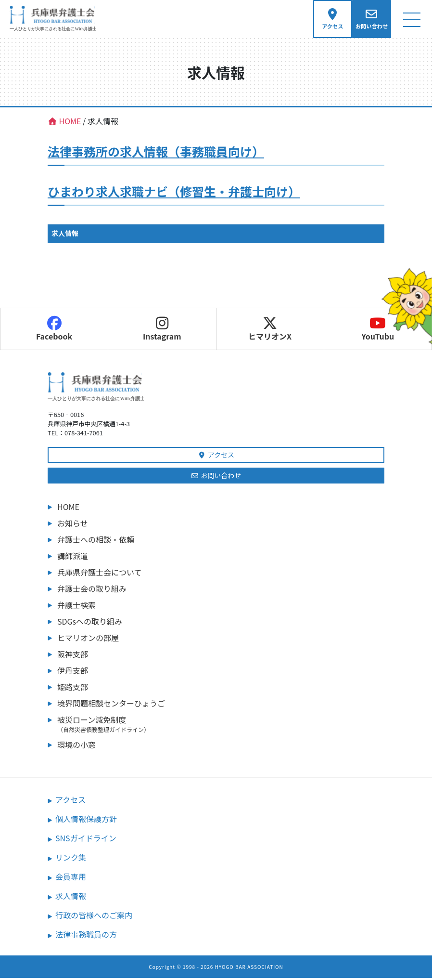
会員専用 (71, 878)
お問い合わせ (216, 477)
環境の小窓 (76, 746)
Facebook (54, 331)
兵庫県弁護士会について (100, 574)
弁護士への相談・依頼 (96, 541)
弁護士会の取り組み (92, 590)
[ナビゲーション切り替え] (412, 20)
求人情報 (65, 235)
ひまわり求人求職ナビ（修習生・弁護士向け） (174, 193)
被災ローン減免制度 (221, 726)
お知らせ (73, 525)
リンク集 (71, 859)
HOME (68, 509)
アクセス (216, 457)
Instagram (162, 331)
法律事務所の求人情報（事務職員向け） (156, 153)
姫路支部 (73, 689)
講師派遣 (73, 558)
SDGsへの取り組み (90, 623)
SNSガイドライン (86, 840)
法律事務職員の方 (86, 936)
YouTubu (378, 331)
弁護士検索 (76, 607)
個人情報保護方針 (86, 821)
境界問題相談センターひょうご (111, 705)
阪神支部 (73, 656)
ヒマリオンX (270, 331)
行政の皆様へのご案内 (94, 917)
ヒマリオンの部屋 (88, 640)
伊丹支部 (73, 672)
